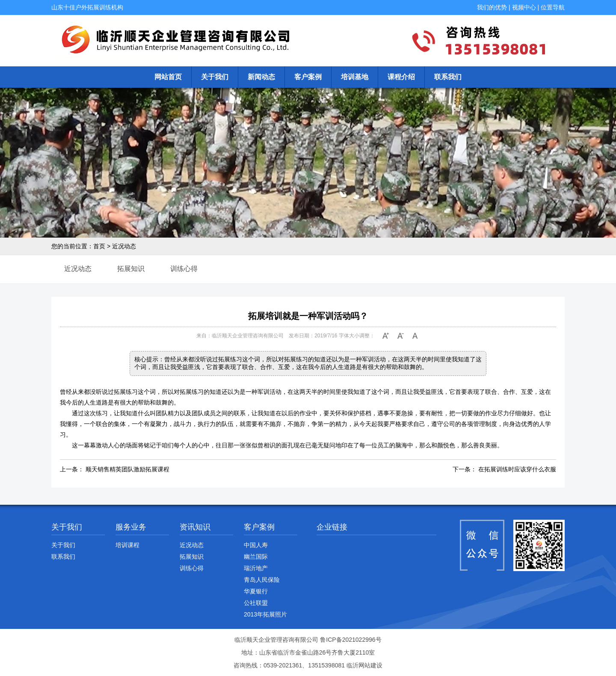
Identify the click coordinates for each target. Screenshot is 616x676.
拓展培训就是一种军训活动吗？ (308, 316)
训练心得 (184, 269)
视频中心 (524, 7)
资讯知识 (195, 527)
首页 (99, 246)
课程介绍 (401, 77)
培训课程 (127, 545)
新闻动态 (261, 77)
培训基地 (355, 77)
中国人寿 (256, 545)
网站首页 (168, 77)
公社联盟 (256, 603)
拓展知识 (131, 269)
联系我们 (448, 77)
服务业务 (131, 527)
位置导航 (553, 7)
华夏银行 (256, 591)
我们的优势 (492, 7)
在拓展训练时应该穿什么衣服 (517, 469)
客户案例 (308, 77)
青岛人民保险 (262, 580)
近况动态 (124, 246)
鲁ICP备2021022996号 (351, 640)
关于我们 (215, 77)
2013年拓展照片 (265, 614)
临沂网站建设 (364, 665)
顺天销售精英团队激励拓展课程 (127, 469)
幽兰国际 (256, 557)
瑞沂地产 (256, 568)
